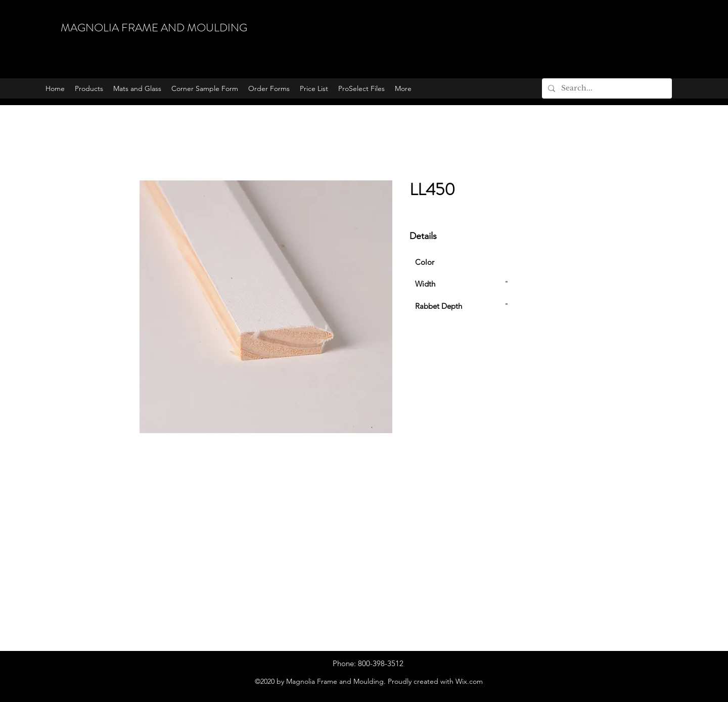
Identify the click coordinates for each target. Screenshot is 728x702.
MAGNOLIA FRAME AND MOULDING (154, 28)
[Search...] (606, 88)
